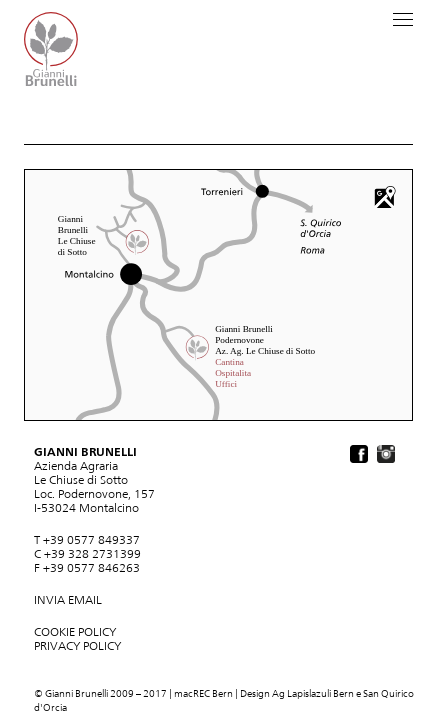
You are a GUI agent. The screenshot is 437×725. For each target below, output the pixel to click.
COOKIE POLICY (75, 632)
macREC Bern (203, 693)
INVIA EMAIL (68, 600)
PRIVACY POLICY (77, 646)
